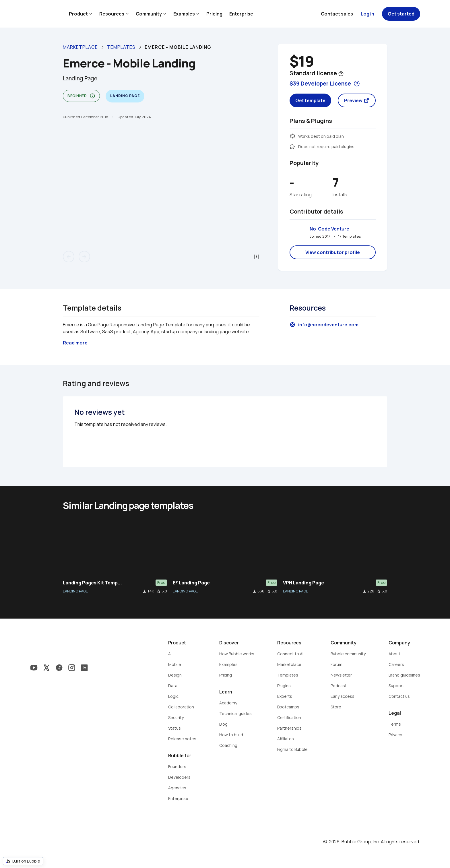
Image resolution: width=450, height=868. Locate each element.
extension (292, 146)
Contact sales (337, 14)
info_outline (92, 96)
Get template (310, 100)
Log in (367, 14)
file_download (145, 591)
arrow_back (69, 257)
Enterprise (241, 14)
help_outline (341, 74)
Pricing (214, 14)
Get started (401, 14)
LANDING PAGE (75, 591)
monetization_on (292, 136)
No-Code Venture (329, 229)
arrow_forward (84, 257)
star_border (159, 591)
